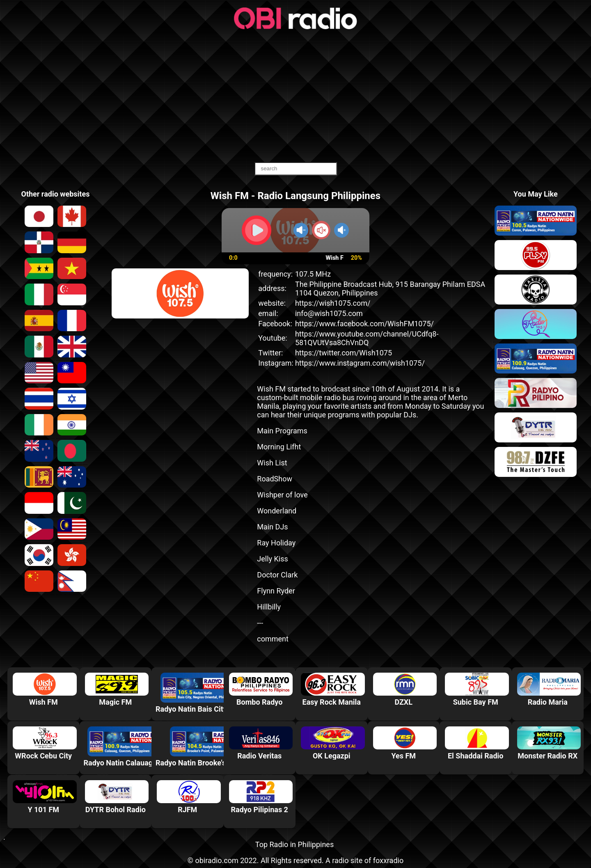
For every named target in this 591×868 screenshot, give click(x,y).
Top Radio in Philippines (294, 844)
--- (260, 623)
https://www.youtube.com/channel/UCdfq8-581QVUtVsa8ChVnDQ (367, 338)
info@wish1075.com (329, 313)
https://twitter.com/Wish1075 (344, 353)
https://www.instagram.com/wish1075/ (360, 363)
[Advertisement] (295, 96)
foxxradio (388, 860)
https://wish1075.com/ (333, 303)
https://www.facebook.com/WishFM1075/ (364, 324)
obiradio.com (216, 860)
